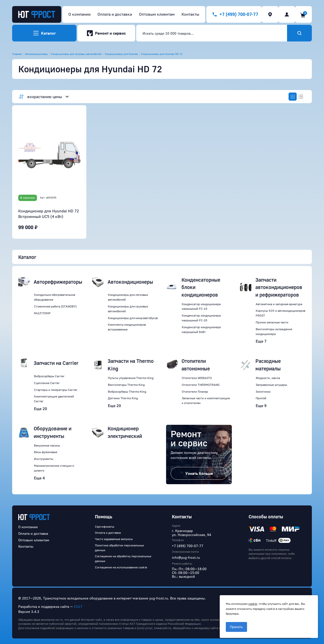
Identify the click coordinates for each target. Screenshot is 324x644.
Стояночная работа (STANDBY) (55, 306)
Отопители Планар (195, 392)
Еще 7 (261, 341)
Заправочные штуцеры (271, 385)
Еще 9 (261, 406)
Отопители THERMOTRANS (201, 385)
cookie (253, 604)
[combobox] (212, 33)
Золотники (263, 392)
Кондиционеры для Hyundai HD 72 (162, 54)
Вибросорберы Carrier (49, 376)
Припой (261, 398)
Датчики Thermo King (123, 398)
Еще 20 (40, 409)
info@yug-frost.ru (186, 557)
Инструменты (44, 459)
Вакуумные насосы (47, 445)
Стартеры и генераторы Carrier (56, 390)
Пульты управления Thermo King (131, 378)
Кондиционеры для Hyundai (121, 54)
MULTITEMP (42, 313)
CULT (78, 606)
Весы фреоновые (46, 452)
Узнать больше (199, 473)
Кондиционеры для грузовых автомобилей (76, 54)
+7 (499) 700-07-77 (188, 546)
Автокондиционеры (36, 54)
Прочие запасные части (272, 322)
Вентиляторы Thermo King (126, 385)
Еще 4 (39, 478)
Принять (236, 627)
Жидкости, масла (268, 378)
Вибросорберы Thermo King (127, 392)
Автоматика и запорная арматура (279, 304)
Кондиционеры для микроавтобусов (133, 318)
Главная (17, 54)
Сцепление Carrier (47, 383)
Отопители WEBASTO (197, 378)
